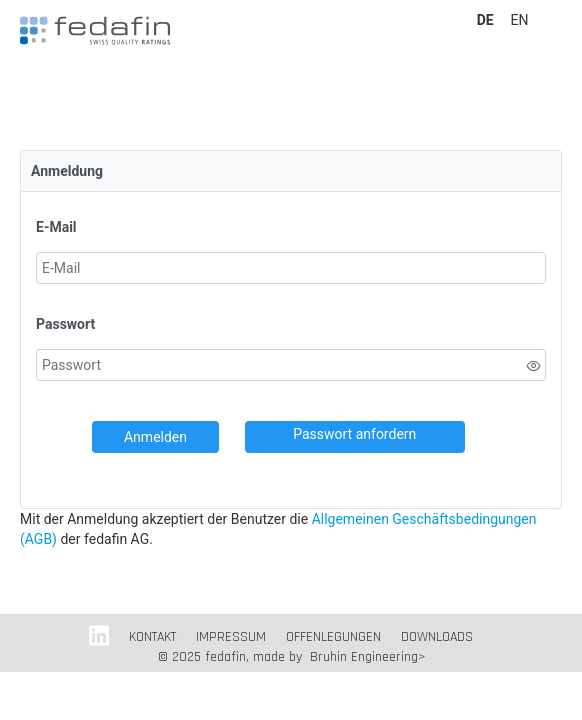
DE (487, 20)
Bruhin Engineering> (367, 657)
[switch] (534, 366)
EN (519, 20)
